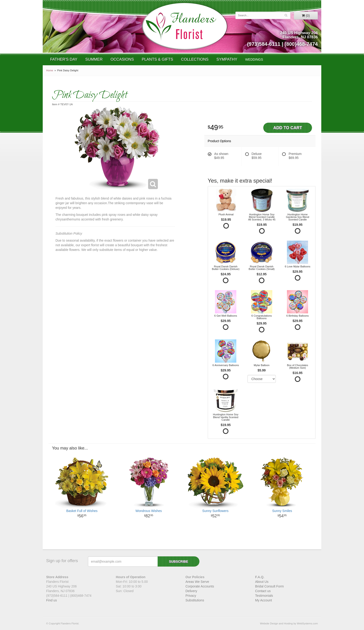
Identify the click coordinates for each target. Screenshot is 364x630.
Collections (195, 59)
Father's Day (64, 59)
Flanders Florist (184, 26)
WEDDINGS (254, 59)
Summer (94, 59)
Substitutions (195, 600)
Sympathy (227, 59)
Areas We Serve (197, 582)
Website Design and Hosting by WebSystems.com (289, 623)
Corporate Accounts (200, 586)
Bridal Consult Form (270, 586)
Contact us (263, 591)
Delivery (191, 591)
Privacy (191, 596)
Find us (52, 600)
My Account (263, 600)
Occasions (122, 59)
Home (50, 70)
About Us (262, 582)
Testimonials (264, 596)
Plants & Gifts (158, 59)
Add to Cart (288, 128)
